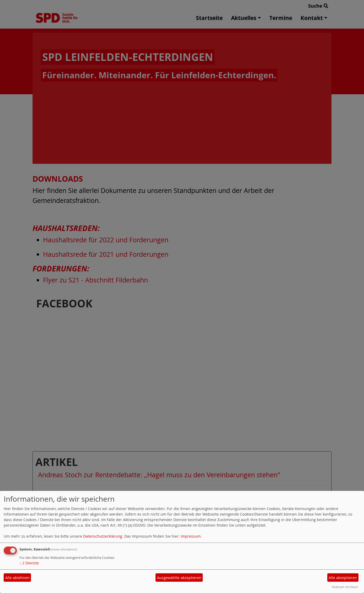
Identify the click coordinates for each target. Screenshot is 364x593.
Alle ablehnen (17, 578)
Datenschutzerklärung (103, 536)
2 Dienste (29, 563)
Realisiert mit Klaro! (345, 587)
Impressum (191, 536)
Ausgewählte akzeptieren (179, 578)
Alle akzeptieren (343, 578)
